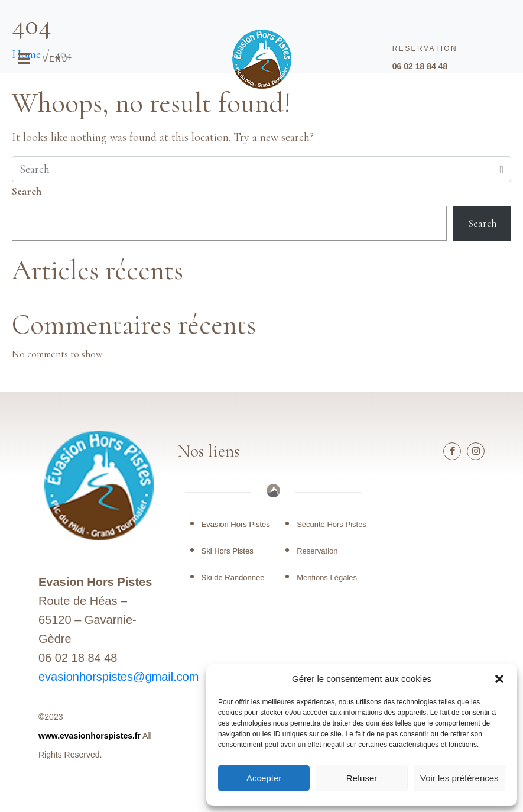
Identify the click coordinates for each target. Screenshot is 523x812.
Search (27, 191)
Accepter (264, 778)
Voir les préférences (459, 778)
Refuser (362, 778)
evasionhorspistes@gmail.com (119, 677)
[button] (499, 679)
